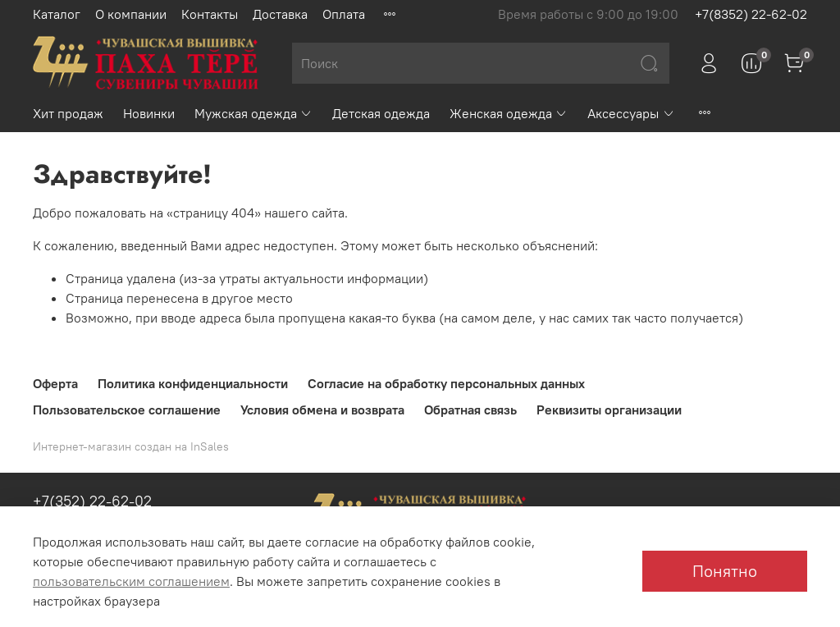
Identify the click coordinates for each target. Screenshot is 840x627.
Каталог (57, 14)
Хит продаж (68, 113)
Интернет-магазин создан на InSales (131, 446)
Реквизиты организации (609, 410)
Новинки (149, 113)
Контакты (210, 14)
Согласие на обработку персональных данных (446, 383)
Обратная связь (470, 410)
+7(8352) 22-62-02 (751, 14)
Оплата (344, 14)
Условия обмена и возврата (322, 410)
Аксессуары (631, 113)
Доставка (280, 14)
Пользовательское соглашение (127, 410)
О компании (131, 14)
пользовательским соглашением (131, 581)
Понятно (725, 571)
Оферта (55, 383)
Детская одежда (381, 113)
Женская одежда (509, 113)
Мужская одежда (253, 113)
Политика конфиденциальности (193, 383)
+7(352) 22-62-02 (92, 501)
